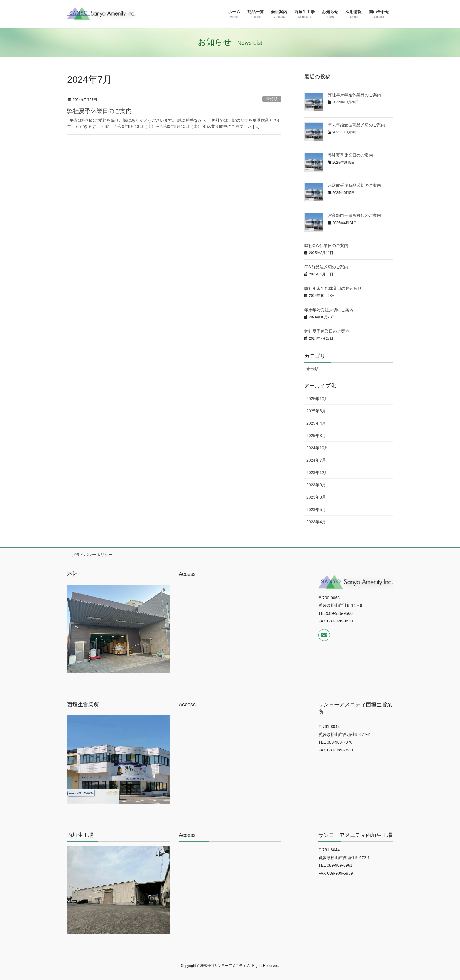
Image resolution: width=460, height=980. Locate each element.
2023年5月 (316, 510)
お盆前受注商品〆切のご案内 (354, 185)
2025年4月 (316, 423)
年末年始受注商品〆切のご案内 (356, 125)
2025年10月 (317, 399)
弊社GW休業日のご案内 (326, 246)
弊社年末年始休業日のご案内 (354, 95)
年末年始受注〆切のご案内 (329, 310)
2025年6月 (316, 411)
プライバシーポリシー (92, 555)
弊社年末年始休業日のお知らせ (333, 288)
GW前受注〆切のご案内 (326, 267)
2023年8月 (316, 497)
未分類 (272, 99)
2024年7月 (316, 460)
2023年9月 (316, 485)
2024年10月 (317, 448)
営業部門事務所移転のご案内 (354, 215)
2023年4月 (316, 522)
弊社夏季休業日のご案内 (99, 111)
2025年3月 (316, 436)
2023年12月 (317, 473)
